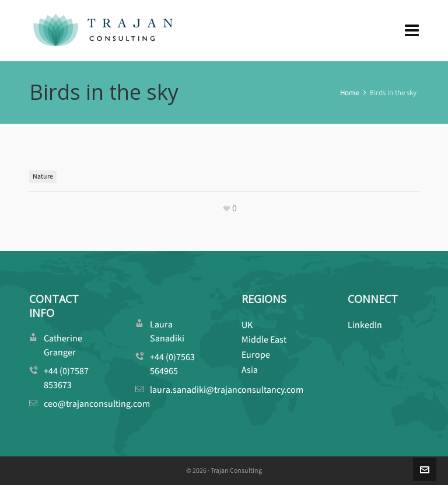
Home (349, 93)
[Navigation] (412, 31)
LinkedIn (365, 325)
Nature (43, 176)
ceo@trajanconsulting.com (97, 404)
